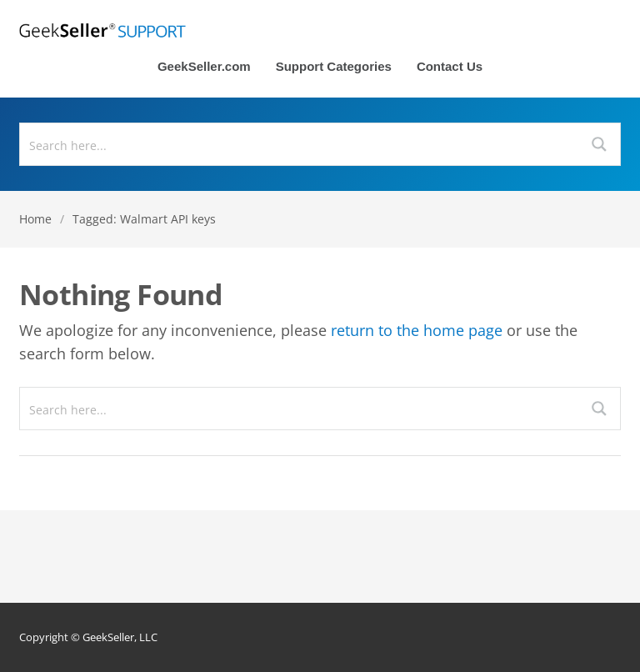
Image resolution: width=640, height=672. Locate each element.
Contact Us (450, 67)
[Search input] (300, 144)
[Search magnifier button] (599, 144)
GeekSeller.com (204, 67)
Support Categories (334, 67)
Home (35, 219)
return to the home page (417, 330)
